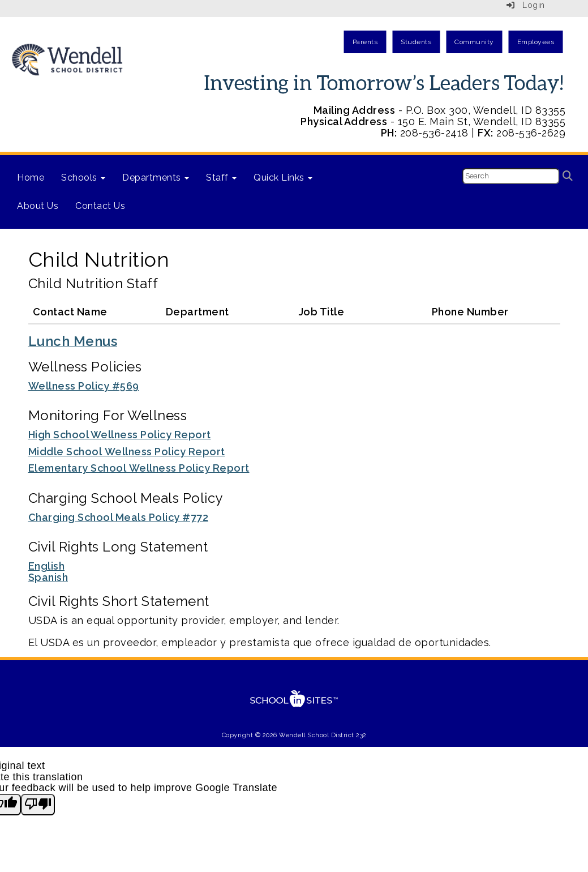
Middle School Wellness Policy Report (127, 452)
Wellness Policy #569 (84, 386)
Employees (536, 42)
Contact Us (100, 206)
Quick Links (283, 178)
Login (526, 5)
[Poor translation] (38, 805)
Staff (221, 178)
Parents (365, 42)
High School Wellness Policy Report (120, 435)
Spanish (48, 577)
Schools (83, 178)
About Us (38, 206)
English (47, 566)
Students (416, 42)
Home (31, 178)
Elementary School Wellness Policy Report (139, 468)
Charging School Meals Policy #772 (119, 517)
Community (474, 42)
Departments (156, 178)
